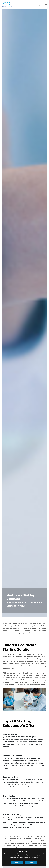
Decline (31, 863)
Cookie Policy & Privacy (31, 858)
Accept (17, 863)
